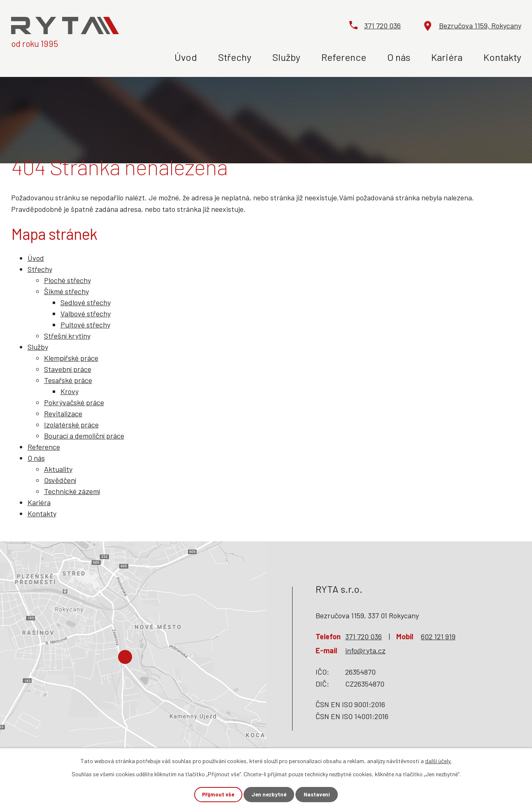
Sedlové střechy (86, 302)
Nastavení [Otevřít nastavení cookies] (322, 794)
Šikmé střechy (66, 291)
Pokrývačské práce (74, 402)
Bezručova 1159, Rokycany (480, 26)
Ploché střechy (67, 280)
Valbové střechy (86, 313)
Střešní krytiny (67, 336)
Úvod (186, 57)
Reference (344, 57)
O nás (399, 57)
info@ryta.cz (365, 650)
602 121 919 (438, 636)
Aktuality (58, 469)
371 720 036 (382, 26)
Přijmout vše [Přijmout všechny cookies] (214, 794)
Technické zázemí (72, 491)
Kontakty (502, 57)
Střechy (235, 57)
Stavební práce (68, 369)
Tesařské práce (68, 380)
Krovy (70, 391)
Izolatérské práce (71, 425)
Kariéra (447, 57)
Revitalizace (63, 413)
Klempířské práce (71, 358)
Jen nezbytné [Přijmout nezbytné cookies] (269, 794)
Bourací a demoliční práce (84, 436)
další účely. (438, 760)
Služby (286, 57)
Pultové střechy (85, 325)
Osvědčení (60, 480)
